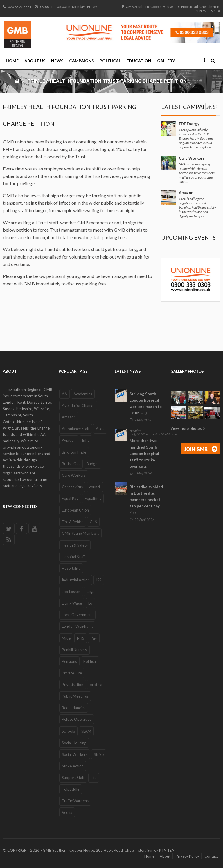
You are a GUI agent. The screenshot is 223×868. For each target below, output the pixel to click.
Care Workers (192, 158)
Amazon (186, 193)
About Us (35, 61)
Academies (83, 394)
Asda (100, 429)
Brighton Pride (74, 452)
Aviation (69, 440)
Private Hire (72, 673)
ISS (99, 580)
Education (139, 61)
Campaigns (81, 61)
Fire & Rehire (73, 522)
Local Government (77, 615)
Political (110, 61)
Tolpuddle (71, 789)
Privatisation (73, 685)
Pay (94, 638)
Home (12, 61)
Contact (211, 856)
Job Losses (71, 592)
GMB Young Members (80, 533)
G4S (93, 522)
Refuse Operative (77, 719)
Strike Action (73, 766)
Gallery (166, 61)
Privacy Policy (187, 856)
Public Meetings (75, 696)
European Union (75, 510)
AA (64, 394)
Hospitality (71, 568)
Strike (99, 754)
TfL (94, 778)
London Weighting (77, 626)
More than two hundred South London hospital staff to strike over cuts (144, 453)
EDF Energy (189, 124)
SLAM (86, 731)
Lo (90, 603)
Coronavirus (72, 487)
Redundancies (74, 708)
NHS (81, 638)
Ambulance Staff (76, 429)
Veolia (67, 812)
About (165, 856)
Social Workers (75, 754)
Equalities (93, 498)
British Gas (71, 464)
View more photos (186, 428)
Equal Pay (70, 498)
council (95, 487)
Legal (91, 592)
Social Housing (74, 743)
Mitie (66, 638)
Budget (93, 464)
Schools (68, 731)
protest (96, 685)
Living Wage (72, 603)
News (57, 61)
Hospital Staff (73, 557)
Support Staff (73, 778)
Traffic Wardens (75, 801)
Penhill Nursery (74, 650)
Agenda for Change (78, 405)
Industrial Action (76, 580)
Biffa (86, 440)
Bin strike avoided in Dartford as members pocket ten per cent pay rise (146, 500)
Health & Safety (75, 545)
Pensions (69, 661)
